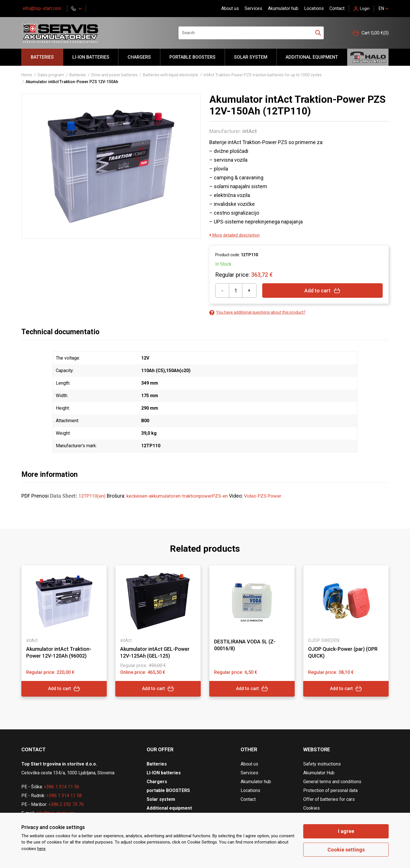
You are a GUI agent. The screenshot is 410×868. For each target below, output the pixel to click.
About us (230, 8)
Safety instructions (322, 764)
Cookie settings (346, 850)
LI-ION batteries (91, 57)
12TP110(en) (93, 496)
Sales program (51, 75)
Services (253, 8)
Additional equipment (312, 57)
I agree (346, 831)
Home (27, 75)
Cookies (311, 808)
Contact (337, 8)
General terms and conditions (332, 782)
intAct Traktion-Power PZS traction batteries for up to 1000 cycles (263, 75)
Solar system (251, 57)
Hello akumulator (368, 57)
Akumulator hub (283, 8)
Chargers (139, 57)
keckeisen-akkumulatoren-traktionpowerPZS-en (183, 496)
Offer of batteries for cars (329, 799)
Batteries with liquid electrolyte (171, 75)
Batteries (42, 57)
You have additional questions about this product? (257, 312)
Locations (314, 8)
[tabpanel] (64, 631)
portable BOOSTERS (192, 57)
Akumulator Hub (319, 773)
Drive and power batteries (114, 75)
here (41, 849)
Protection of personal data (330, 790)
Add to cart (322, 291)
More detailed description (237, 235)
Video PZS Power (273, 496)
